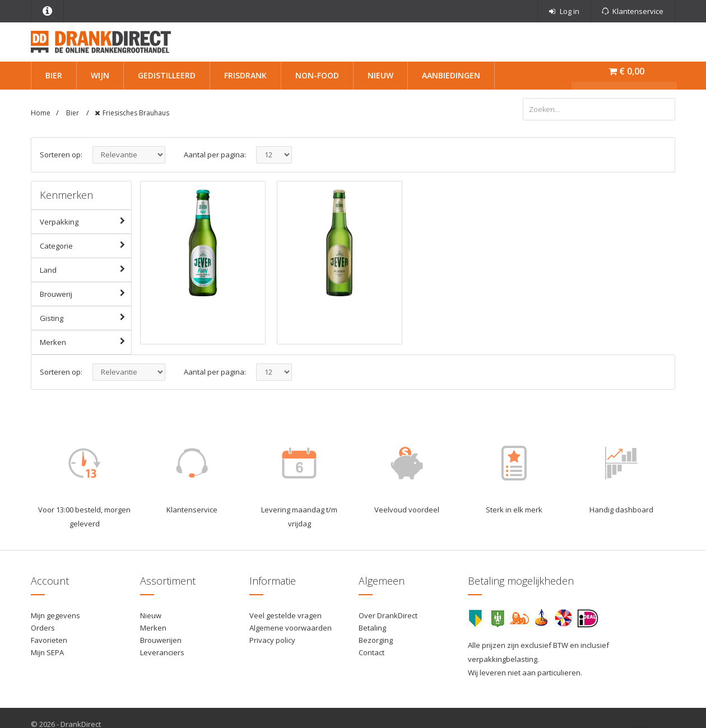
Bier (54, 75)
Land (85, 269)
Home (41, 113)
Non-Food (317, 75)
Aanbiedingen (451, 75)
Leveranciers (162, 652)
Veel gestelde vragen (285, 615)
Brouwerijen (161, 640)
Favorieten (49, 640)
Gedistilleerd (167, 75)
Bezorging (376, 640)
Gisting (85, 318)
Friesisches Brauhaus (136, 113)
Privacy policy (272, 640)
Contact (371, 652)
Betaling (372, 628)
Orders (43, 628)
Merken (85, 342)
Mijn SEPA (47, 652)
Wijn (100, 75)
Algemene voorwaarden (291, 628)
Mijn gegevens (55, 615)
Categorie (85, 245)
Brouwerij (85, 293)
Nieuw (380, 75)
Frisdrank (245, 75)
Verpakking (85, 221)
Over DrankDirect (388, 615)
